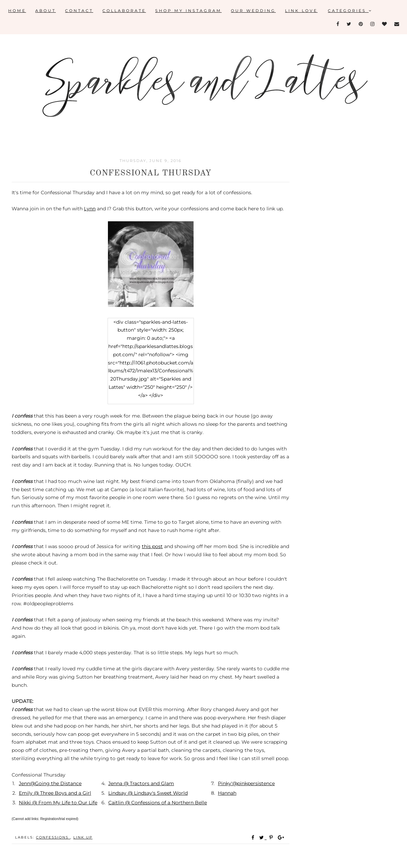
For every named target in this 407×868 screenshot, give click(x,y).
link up (83, 837)
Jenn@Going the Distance (50, 783)
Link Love (301, 11)
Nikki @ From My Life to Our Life (58, 803)
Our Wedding (253, 11)
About (46, 11)
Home (17, 11)
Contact (79, 11)
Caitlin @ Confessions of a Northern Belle (158, 803)
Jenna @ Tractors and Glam (141, 783)
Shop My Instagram (188, 11)
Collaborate (124, 11)
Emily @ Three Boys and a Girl (55, 793)
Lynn (90, 209)
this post (152, 546)
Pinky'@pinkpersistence (246, 783)
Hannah (227, 793)
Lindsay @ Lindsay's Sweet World (148, 793)
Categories (350, 11)
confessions (53, 837)
